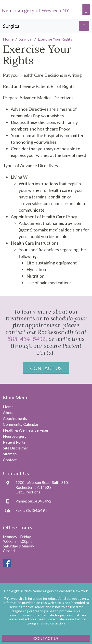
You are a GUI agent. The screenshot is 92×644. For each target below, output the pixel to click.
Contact (10, 460)
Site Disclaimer (16, 448)
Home (8, 407)
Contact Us (46, 368)
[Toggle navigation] (86, 9)
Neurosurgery (15, 436)
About (8, 412)
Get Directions (28, 492)
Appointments (15, 418)
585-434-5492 (27, 339)
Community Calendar (21, 424)
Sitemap (10, 454)
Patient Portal (15, 442)
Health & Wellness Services (26, 430)
